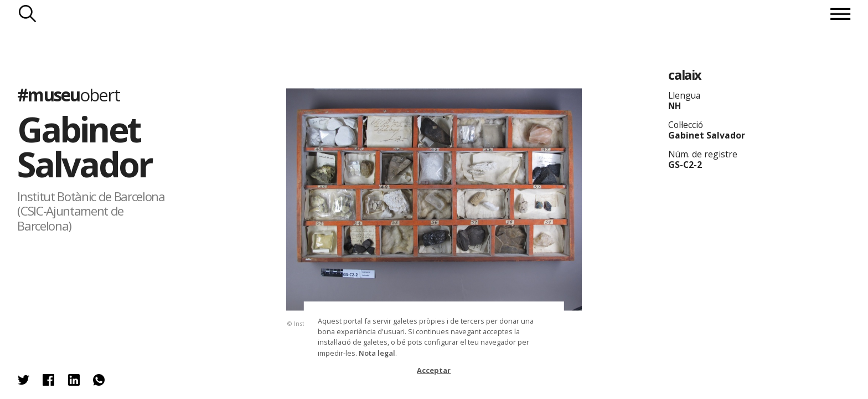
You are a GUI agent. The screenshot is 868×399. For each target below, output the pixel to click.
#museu (68, 94)
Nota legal (377, 353)
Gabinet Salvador (84, 146)
